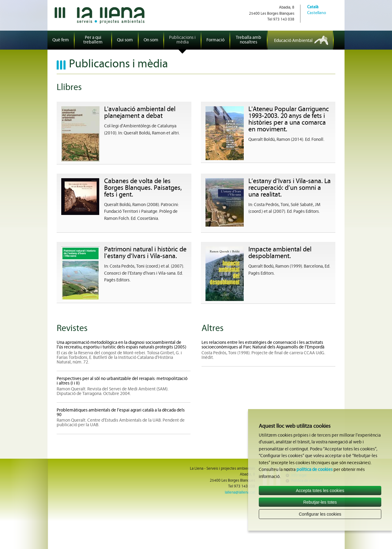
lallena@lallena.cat (240, 493)
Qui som (125, 40)
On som (151, 40)
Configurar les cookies (320, 514)
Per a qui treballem (93, 40)
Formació (215, 40)
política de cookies (315, 470)
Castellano (317, 13)
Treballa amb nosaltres (249, 40)
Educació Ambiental (293, 41)
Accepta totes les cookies (320, 491)
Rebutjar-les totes (320, 502)
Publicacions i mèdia (182, 40)
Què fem (61, 40)
